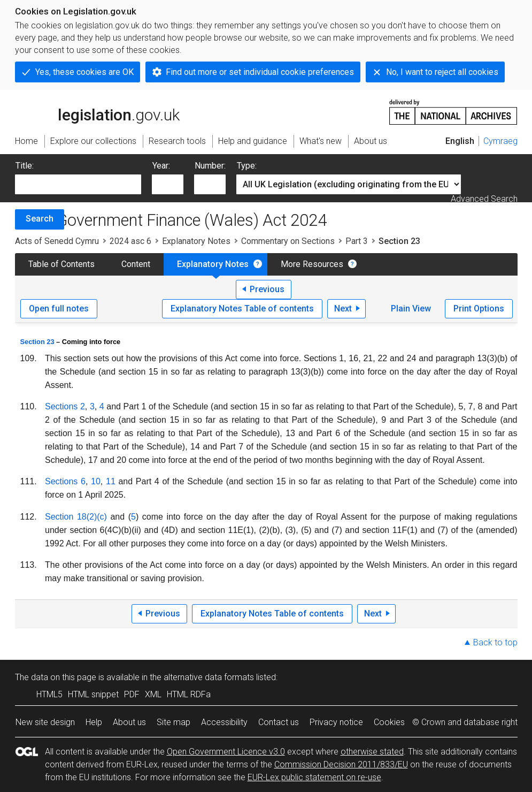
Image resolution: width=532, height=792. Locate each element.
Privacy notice (336, 722)
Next (343, 309)
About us (129, 722)
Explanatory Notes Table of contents (242, 309)
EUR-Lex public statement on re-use (314, 777)
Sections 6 (65, 481)
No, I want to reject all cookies (442, 72)
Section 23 (37, 342)
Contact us (279, 722)
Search (40, 219)
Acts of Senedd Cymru (57, 241)
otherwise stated (372, 752)
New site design (45, 722)
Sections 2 (65, 406)
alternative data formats (209, 677)
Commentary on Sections (288, 241)
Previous (267, 289)
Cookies (389, 722)
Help (94, 722)
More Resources (312, 264)
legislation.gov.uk (97, 111)
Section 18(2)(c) (76, 517)
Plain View (411, 309)
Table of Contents (61, 264)
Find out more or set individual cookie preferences (260, 72)
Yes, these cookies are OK (84, 72)
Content (136, 264)
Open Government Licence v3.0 (226, 752)
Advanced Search (484, 199)
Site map (174, 722)
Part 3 (357, 241)
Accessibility (224, 722)
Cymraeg (500, 141)
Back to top (495, 642)
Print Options (479, 309)
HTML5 (49, 694)
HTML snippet (93, 694)
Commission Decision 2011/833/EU (341, 764)
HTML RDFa (189, 694)
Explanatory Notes (196, 241)
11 (111, 481)
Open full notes (59, 309)
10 (96, 481)
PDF (132, 694)
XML (153, 694)
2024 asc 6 (130, 241)
